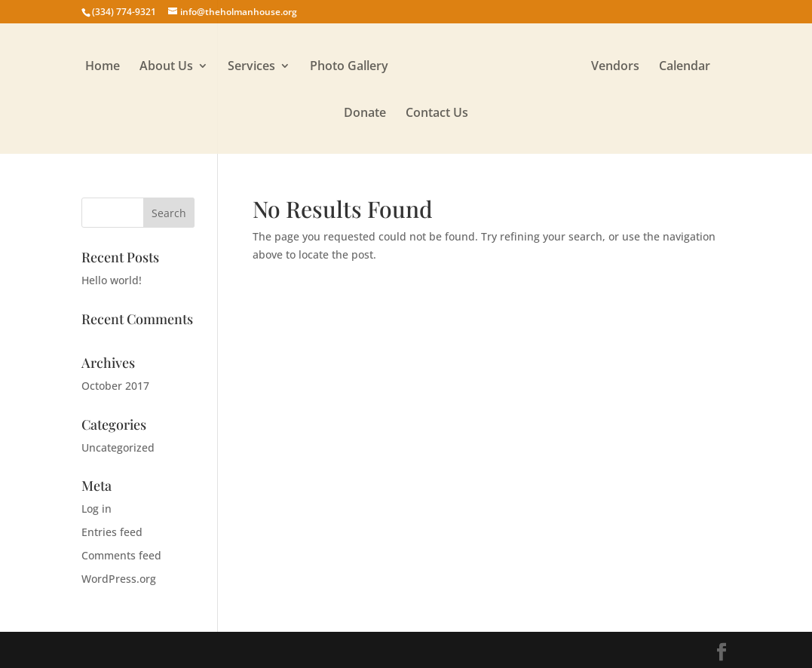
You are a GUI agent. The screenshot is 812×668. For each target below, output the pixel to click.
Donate (365, 114)
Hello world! (112, 280)
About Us (166, 67)
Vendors (615, 67)
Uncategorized (118, 447)
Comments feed (121, 555)
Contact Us (437, 114)
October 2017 (115, 386)
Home (103, 67)
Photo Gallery (349, 67)
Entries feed (112, 532)
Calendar (685, 67)
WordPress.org (119, 579)
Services (251, 67)
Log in (97, 509)
